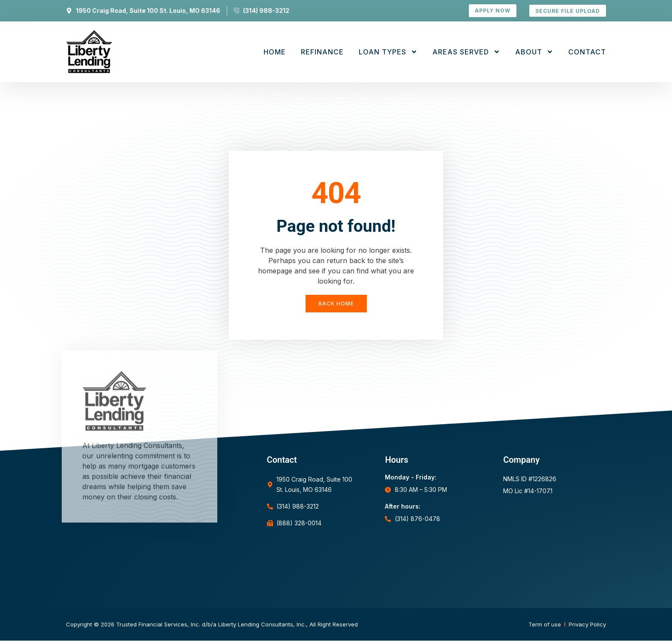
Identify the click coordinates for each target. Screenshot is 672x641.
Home (275, 52)
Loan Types (388, 52)
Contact (587, 52)
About (534, 52)
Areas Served (466, 52)
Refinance (322, 52)
